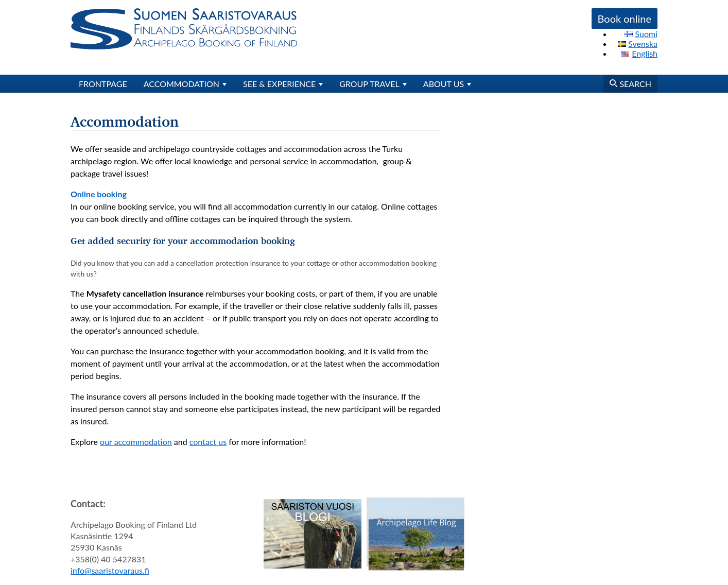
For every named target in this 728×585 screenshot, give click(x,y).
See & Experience (279, 84)
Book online (625, 19)
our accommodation (136, 442)
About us (444, 84)
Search (630, 84)
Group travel (369, 84)
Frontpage (103, 84)
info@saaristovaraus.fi (110, 570)
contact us (208, 442)
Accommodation (181, 84)
